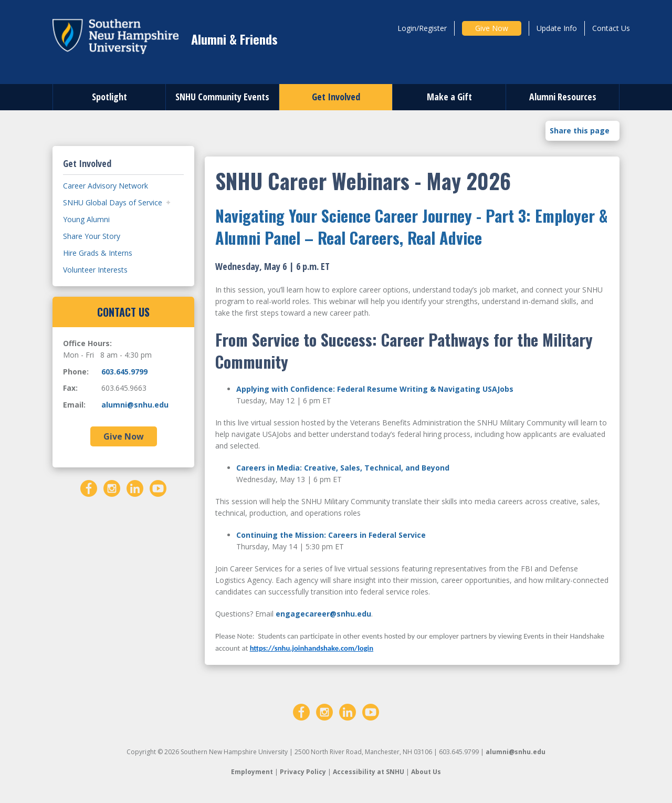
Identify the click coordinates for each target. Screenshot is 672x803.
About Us (426, 772)
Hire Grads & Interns (98, 253)
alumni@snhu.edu (135, 405)
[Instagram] (112, 487)
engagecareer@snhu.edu (323, 614)
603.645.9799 (124, 372)
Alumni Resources (563, 97)
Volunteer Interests (95, 270)
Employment (252, 772)
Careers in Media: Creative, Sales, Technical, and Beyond (344, 468)
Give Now (492, 28)
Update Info (557, 28)
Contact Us (611, 28)
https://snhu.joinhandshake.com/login (312, 648)
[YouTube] (158, 487)
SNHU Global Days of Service (113, 202)
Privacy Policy (303, 772)
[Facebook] (89, 487)
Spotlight (109, 97)
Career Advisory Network (106, 186)
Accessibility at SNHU (369, 772)
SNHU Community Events (222, 97)
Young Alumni (86, 219)
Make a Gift (449, 97)
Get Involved (336, 97)
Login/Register (422, 28)
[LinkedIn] (135, 487)
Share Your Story (92, 236)
